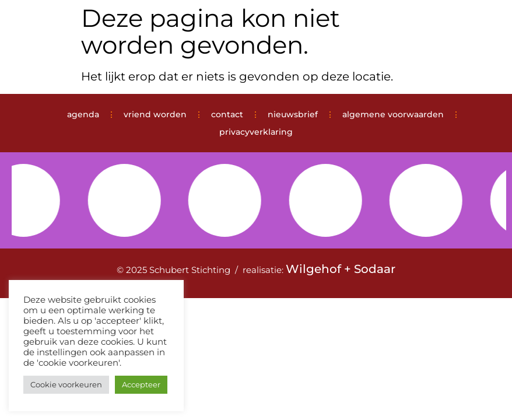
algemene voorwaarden (393, 114)
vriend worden (155, 114)
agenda (83, 114)
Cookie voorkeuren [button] (66, 384)
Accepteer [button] (141, 384)
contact (227, 114)
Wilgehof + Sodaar (341, 269)
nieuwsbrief (293, 114)
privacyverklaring (256, 132)
